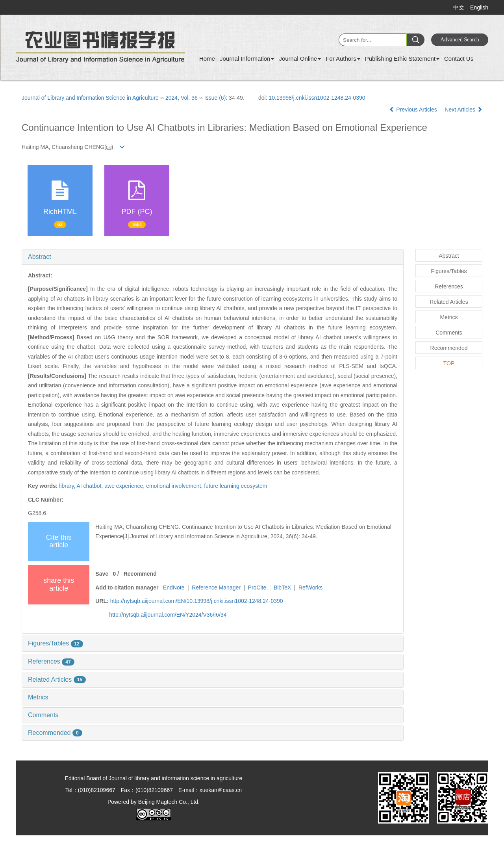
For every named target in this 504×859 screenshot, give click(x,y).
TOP (449, 363)
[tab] (213, 257)
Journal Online (300, 59)
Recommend (140, 574)
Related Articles (57, 680)
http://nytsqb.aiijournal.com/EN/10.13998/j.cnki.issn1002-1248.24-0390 (197, 601)
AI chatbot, (90, 486)
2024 (171, 98)
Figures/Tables (56, 643)
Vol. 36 (189, 98)
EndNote (174, 588)
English (479, 7)
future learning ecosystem (235, 486)
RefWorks (310, 588)
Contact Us (459, 59)
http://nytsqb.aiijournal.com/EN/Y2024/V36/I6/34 (168, 615)
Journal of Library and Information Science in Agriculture (90, 98)
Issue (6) (215, 98)
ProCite (257, 588)
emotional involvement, (175, 486)
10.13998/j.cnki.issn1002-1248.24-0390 (317, 98)
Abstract (40, 257)
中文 (459, 7)
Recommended (55, 733)
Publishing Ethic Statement (402, 59)
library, (68, 486)
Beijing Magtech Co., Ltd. (169, 802)
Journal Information (247, 59)
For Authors (343, 59)
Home (207, 59)
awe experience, (125, 486)
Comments (43, 715)
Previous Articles (414, 110)
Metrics (38, 697)
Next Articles (463, 110)
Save (102, 574)
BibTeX (282, 588)
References (51, 661)
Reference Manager (216, 588)
